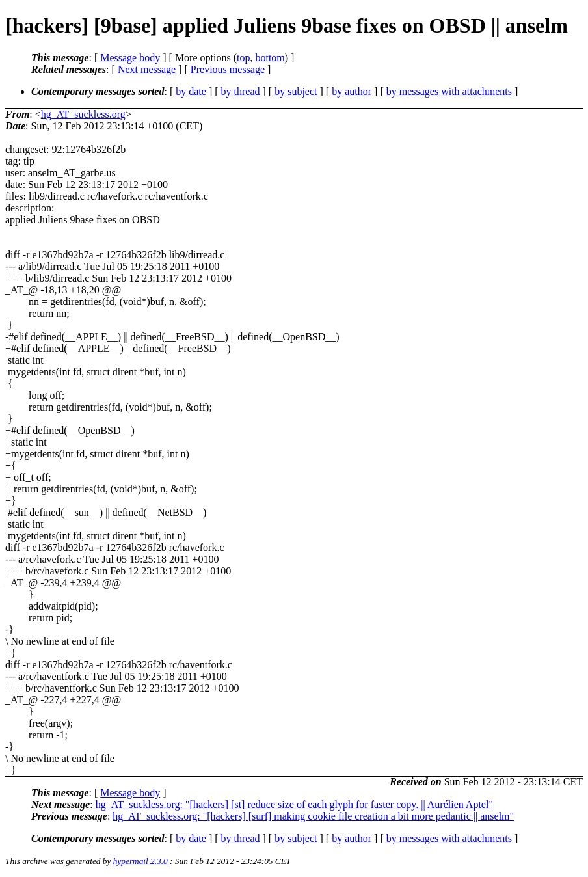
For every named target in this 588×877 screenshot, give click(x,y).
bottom (270, 58)
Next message (147, 69)
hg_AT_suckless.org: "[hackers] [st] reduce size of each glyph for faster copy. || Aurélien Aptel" (294, 804)
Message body (130, 58)
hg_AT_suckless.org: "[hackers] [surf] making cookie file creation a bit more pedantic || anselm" (313, 816)
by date (191, 91)
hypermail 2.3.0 (140, 861)
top (243, 58)
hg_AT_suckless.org (83, 114)
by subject (296, 91)
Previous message (228, 69)
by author (352, 91)
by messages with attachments (449, 91)
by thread (241, 91)
